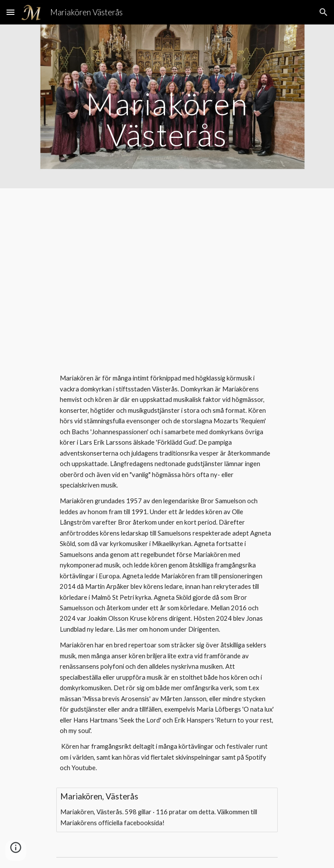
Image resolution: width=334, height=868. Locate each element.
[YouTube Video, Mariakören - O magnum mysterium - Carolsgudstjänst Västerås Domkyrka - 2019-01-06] (167, 272)
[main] (167, 106)
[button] (10, 12)
